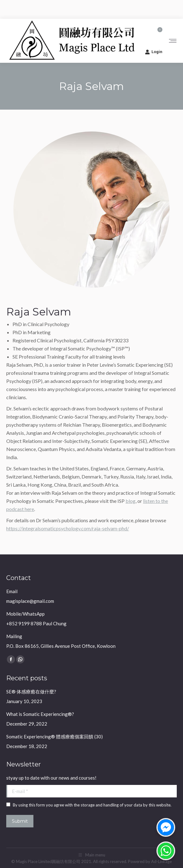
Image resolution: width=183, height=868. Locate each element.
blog (131, 501)
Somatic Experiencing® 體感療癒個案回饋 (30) (54, 737)
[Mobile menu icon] (173, 41)
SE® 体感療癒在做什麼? (31, 692)
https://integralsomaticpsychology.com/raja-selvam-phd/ (68, 528)
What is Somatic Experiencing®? (40, 714)
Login (154, 52)
